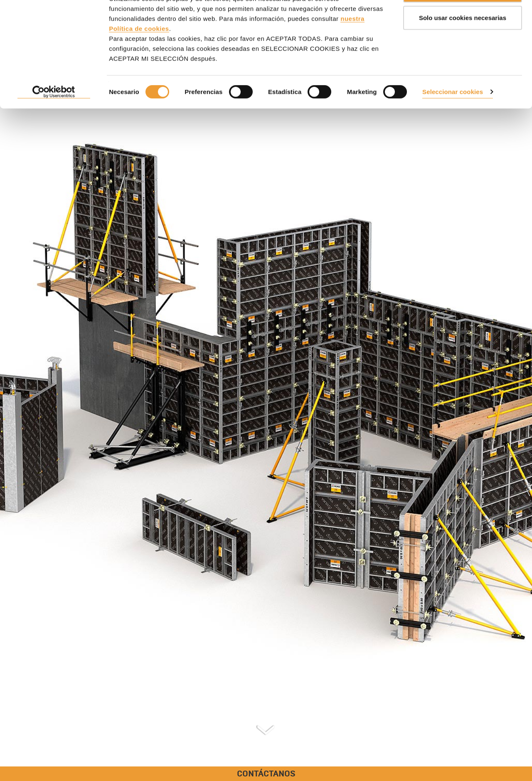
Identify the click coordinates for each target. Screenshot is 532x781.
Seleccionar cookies (453, 123)
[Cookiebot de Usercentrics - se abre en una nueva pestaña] (54, 124)
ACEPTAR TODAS (463, 22)
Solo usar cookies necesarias (463, 49)
